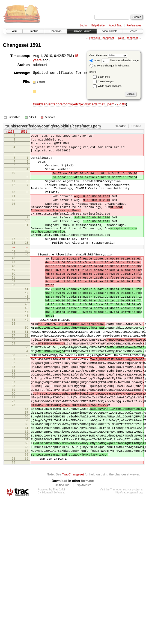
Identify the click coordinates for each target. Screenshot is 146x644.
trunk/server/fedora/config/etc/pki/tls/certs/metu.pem (74, 104)
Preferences (134, 25)
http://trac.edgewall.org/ (129, 562)
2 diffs (121, 104)
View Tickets (110, 31)
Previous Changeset (102, 38)
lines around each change (120, 60)
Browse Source (82, 31)
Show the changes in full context (110, 66)
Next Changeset (128, 38)
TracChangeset (73, 544)
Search (133, 31)
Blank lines (104, 77)
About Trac (115, 25)
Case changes (106, 81)
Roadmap (56, 31)
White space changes (110, 86)
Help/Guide (98, 25)
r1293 (10, 132)
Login (83, 25)
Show (95, 60)
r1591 (23, 132)
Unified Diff (62, 554)
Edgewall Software (53, 562)
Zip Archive (84, 554)
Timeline (33, 31)
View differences (98, 55)
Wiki (14, 31)
